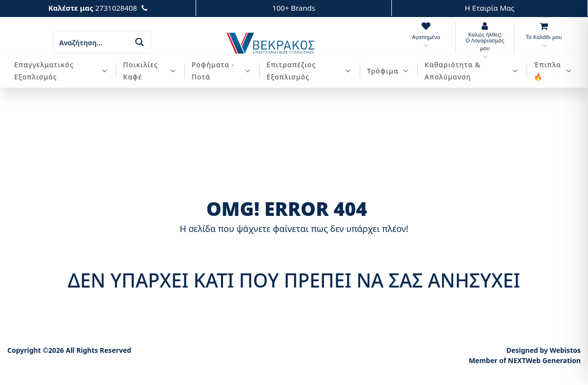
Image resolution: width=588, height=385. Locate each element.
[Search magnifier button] (139, 42)
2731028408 (116, 8)
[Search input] (91, 42)
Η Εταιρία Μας (490, 8)
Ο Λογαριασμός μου (485, 44)
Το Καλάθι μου (544, 37)
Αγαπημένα (426, 37)
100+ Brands (294, 8)
